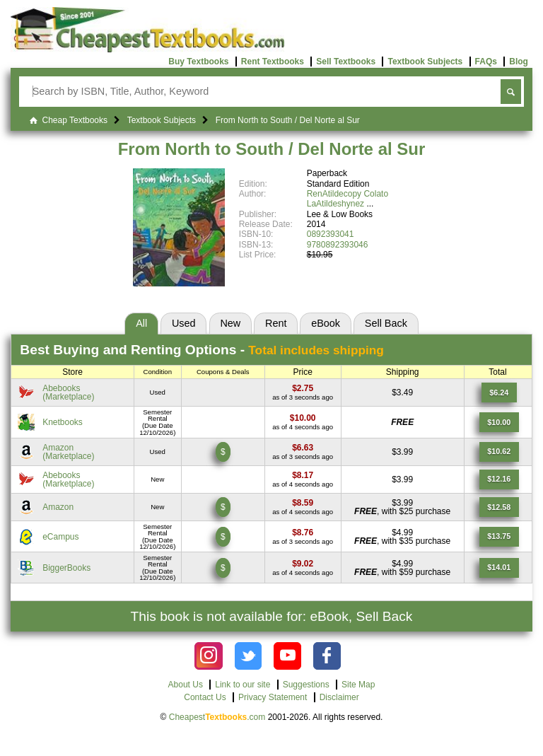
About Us (186, 685)
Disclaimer (339, 697)
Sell (386, 323)
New (230, 323)
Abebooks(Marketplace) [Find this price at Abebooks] (68, 392)
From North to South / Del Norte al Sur (272, 149)
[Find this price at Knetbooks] (303, 418)
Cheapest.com (217, 717)
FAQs (486, 62)
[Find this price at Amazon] (303, 448)
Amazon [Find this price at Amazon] (58, 507)
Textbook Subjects (425, 62)
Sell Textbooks (346, 62)
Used (184, 323)
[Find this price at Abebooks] (303, 388)
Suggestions (306, 685)
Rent (276, 323)
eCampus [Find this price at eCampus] (60, 537)
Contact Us (205, 697)
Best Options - (202, 350)
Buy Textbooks (198, 62)
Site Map (358, 685)
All (141, 323)
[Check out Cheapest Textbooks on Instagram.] (208, 656)
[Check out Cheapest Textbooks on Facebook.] (327, 656)
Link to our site (243, 685)
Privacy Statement (273, 697)
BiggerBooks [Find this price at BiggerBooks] (66, 568)
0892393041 (331, 234)
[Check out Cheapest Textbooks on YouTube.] (287, 656)
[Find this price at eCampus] (303, 533)
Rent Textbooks (273, 62)
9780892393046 (338, 245)
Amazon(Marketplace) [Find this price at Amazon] (68, 452)
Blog (519, 62)
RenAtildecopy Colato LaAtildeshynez (348, 199)
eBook (326, 323)
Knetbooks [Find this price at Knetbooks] (63, 422)
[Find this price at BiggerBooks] (303, 564)
